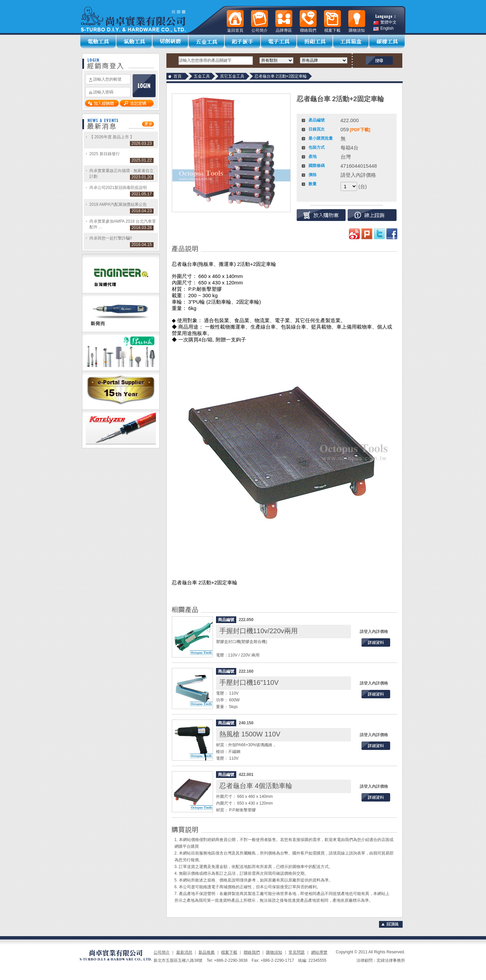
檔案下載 (229, 952)
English (383, 29)
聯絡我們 (252, 952)
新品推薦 (207, 952)
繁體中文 (385, 22)
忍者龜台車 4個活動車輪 (256, 786)
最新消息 (184, 952)
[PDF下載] (360, 130)
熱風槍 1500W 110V (250, 734)
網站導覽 (319, 952)
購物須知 (274, 952)
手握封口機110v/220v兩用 (259, 631)
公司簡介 (162, 952)
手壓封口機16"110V (249, 682)
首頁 (178, 76)
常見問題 (297, 952)
